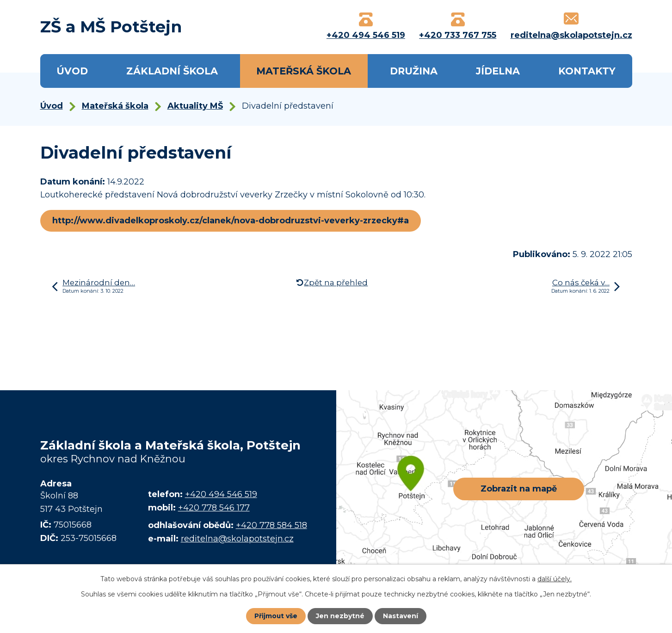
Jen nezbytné (340, 616)
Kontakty (587, 71)
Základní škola (172, 71)
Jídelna (498, 71)
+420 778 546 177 (214, 508)
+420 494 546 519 (221, 494)
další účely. (555, 579)
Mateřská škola (304, 71)
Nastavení (401, 616)
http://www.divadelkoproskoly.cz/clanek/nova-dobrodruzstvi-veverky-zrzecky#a (231, 221)
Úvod (72, 71)
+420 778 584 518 (271, 525)
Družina (414, 71)
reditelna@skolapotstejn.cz (237, 539)
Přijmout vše (276, 616)
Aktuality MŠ (195, 106)
